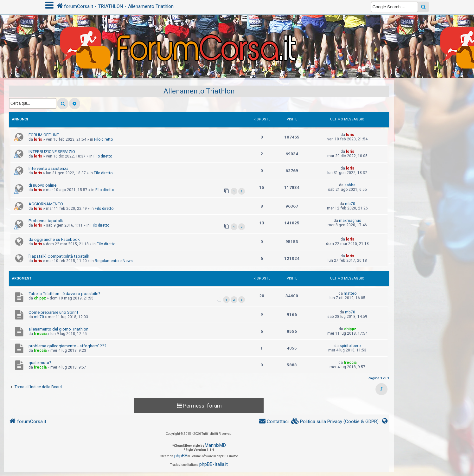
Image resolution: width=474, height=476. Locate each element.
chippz (40, 298)
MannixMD (215, 445)
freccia (40, 334)
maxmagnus (350, 221)
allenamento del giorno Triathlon (58, 329)
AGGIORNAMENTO (46, 204)
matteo (350, 293)
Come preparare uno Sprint (53, 312)
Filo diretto (103, 139)
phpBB (181, 456)
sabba (350, 185)
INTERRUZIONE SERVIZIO (52, 152)
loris (38, 139)
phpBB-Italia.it (214, 464)
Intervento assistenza (48, 168)
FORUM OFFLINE (44, 135)
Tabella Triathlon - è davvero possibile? (64, 294)
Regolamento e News (114, 261)
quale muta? (40, 363)
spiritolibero (350, 346)
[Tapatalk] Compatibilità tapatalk (59, 256)
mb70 (350, 204)
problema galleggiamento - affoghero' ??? (67, 346)
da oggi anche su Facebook (54, 239)
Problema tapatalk (46, 221)
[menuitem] (335, 422)
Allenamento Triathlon (199, 91)
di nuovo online (42, 185)
